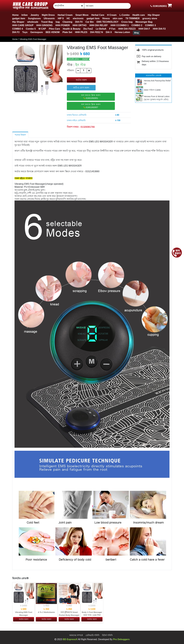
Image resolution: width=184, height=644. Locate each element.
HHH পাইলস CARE (152, 90)
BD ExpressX (70, 639)
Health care (139, 15)
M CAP (42, 29)
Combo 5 (31, 29)
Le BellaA (101, 29)
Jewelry (35, 15)
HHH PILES (81, 32)
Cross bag (127, 22)
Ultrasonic (49, 18)
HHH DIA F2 (159, 29)
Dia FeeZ (88, 29)
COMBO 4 (18, 29)
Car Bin (90, 22)
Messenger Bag (144, 22)
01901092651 (91, 97)
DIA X (109, 32)
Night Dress (48, 15)
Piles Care (54, 29)
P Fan (112, 29)
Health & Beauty (72, 29)
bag (58, 22)
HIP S (61, 18)
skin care (118, 18)
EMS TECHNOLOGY (108, 22)
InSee (25, 15)
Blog (136, 33)
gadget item (19, 18)
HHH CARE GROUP (23, 25)
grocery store (150, 18)
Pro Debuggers (121, 639)
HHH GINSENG (44, 25)
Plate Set (67, 32)
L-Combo (124, 15)
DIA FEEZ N (96, 32)
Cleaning (67, 22)
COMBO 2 (137, 25)
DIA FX (79, 22)
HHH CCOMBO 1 (120, 25)
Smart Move (82, 15)
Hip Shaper (154, 15)
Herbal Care (98, 15)
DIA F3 (16, 32)
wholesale (33, 22)
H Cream (112, 15)
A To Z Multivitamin (46, 612)
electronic (78, 18)
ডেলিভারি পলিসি (93, 635)
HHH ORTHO (80, 25)
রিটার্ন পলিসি (107, 635)
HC (68, 18)
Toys (25, 32)
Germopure (37, 32)
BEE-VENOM (53, 32)
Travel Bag (47, 22)
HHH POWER (63, 25)
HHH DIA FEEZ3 (127, 29)
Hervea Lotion (122, 32)
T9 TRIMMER (133, 18)
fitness (106, 18)
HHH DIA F (144, 29)
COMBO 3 (150, 25)
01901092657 (91, 106)
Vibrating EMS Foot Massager (33, 39)
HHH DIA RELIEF (99, 25)
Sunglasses (34, 18)
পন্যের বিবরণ (20, 135)
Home (15, 15)
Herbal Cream (65, 15)
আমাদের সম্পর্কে (76, 635)
